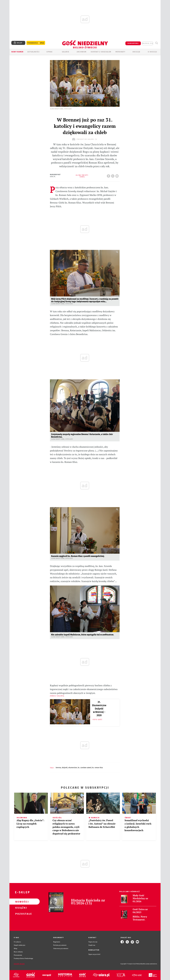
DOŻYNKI (65, 768)
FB (109, 175)
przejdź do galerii (85, 139)
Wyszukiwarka (156, 43)
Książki (21, 908)
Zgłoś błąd (19, 964)
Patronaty (120, 52)
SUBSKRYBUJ (133, 43)
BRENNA (58, 768)
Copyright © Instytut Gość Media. (130, 964)
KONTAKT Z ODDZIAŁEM (101, 52)
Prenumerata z (36, 43)
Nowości (21, 902)
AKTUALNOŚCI (33, 52)
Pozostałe (21, 914)
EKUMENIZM (73, 768)
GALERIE (66, 52)
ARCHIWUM (82, 52)
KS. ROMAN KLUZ (97, 768)
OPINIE (49, 52)
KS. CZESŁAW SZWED (85, 768)
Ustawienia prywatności (61, 948)
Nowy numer (17, 52)
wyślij (117, 175)
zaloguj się (148, 43)
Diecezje (136, 52)
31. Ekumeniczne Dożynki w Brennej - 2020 (99, 709)
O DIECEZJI (152, 52)
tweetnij (113, 175)
